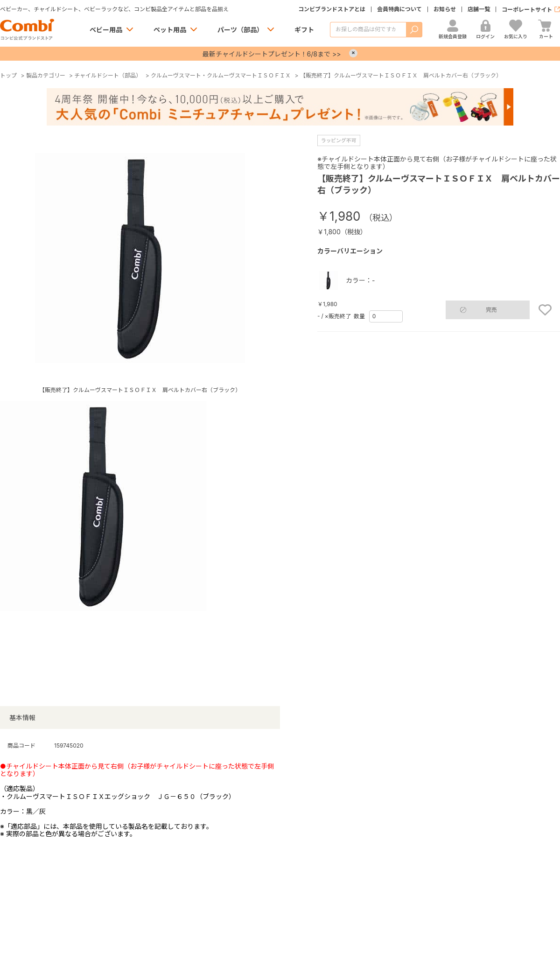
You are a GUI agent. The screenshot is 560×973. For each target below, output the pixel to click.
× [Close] (353, 53)
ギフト (304, 30)
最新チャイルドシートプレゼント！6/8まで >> (272, 54)
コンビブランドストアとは (332, 9)
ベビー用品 (106, 30)
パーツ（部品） (240, 30)
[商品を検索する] (368, 30)
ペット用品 (170, 30)
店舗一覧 (479, 9)
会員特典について (399, 9)
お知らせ (445, 9)
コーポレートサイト (527, 10)
